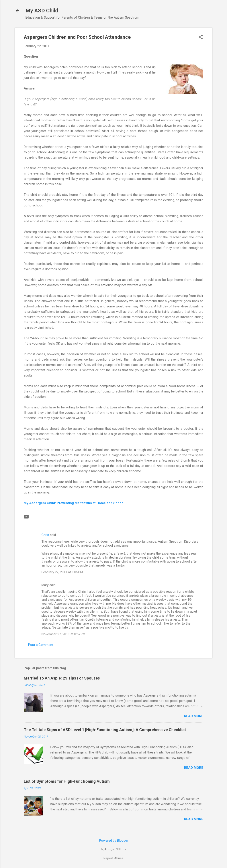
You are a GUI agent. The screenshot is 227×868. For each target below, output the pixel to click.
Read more (194, 716)
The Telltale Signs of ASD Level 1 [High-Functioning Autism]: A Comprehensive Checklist (105, 730)
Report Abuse (113, 858)
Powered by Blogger (114, 841)
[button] (201, 37)
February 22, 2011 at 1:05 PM (62, 572)
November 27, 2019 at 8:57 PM (63, 634)
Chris (45, 535)
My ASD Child (42, 11)
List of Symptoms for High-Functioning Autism (67, 781)
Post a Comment (41, 645)
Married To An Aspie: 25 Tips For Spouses (62, 678)
